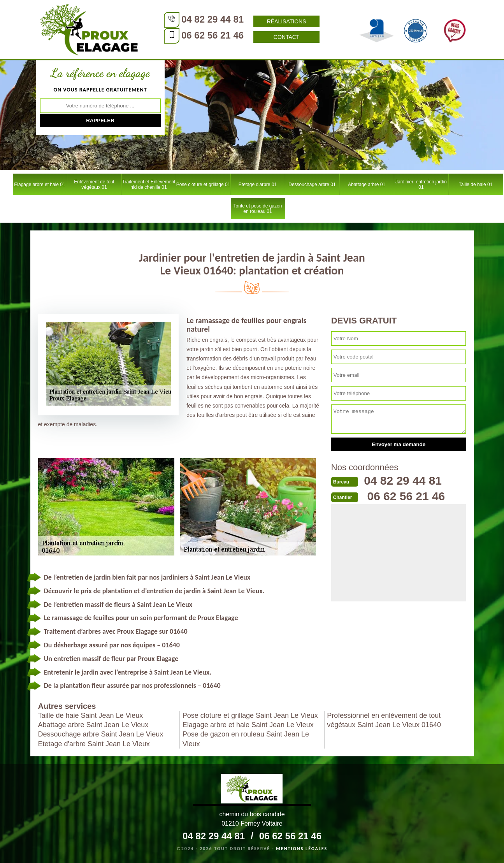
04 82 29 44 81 (211, 19)
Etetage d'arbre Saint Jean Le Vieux (94, 744)
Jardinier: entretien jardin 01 (421, 185)
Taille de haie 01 (476, 185)
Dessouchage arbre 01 (312, 185)
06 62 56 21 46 (211, 35)
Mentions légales (302, 849)
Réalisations (285, 21)
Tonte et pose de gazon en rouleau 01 (258, 209)
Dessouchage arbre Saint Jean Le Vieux (101, 734)
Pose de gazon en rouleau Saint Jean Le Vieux (246, 739)
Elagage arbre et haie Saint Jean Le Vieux (248, 725)
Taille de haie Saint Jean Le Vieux (91, 715)
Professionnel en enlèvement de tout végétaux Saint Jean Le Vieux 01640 (384, 720)
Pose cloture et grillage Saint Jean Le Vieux (250, 715)
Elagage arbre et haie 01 (40, 185)
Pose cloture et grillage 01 (203, 185)
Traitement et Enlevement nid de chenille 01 (149, 185)
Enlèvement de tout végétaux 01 (94, 185)
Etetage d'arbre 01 (258, 185)
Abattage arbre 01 (367, 185)
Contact (285, 37)
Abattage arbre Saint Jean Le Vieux (93, 725)
